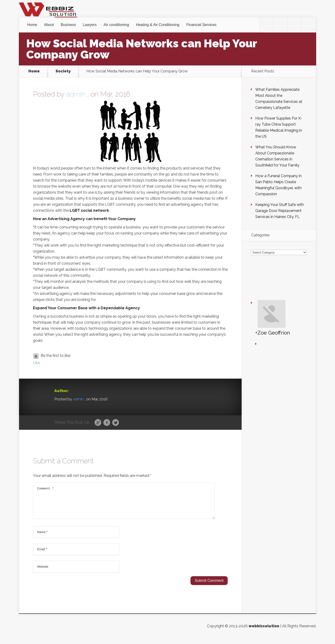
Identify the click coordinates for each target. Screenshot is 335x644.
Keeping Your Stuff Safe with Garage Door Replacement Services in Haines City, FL (280, 211)
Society (63, 71)
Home (32, 25)
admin (76, 94)
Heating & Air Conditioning (158, 25)
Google (98, 423)
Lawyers (90, 25)
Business (68, 25)
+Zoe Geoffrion (259, 294)
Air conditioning (116, 25)
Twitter (116, 423)
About (49, 25)
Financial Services (201, 25)
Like (36, 363)
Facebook (107, 423)
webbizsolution (264, 632)
